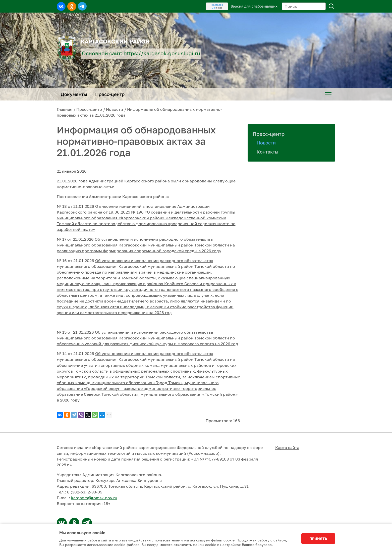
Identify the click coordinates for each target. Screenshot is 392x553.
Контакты (267, 152)
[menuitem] (328, 94)
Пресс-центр (89, 109)
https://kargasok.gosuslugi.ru (162, 53)
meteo (217, 8)
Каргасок (217, 5)
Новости (115, 109)
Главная (65, 109)
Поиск (331, 6)
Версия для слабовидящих (254, 6)
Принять (318, 539)
